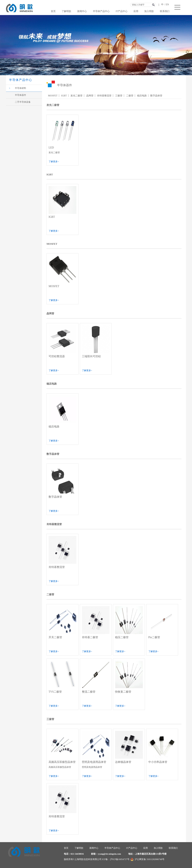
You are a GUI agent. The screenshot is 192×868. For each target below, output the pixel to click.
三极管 (119, 96)
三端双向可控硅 (91, 356)
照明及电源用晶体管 (94, 762)
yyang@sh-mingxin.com (109, 854)
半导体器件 (20, 95)
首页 (53, 11)
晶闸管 (90, 96)
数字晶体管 (156, 96)
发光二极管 (76, 96)
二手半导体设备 (23, 102)
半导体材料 (20, 88)
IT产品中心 (122, 11)
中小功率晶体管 (158, 762)
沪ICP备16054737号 (120, 859)
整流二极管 (89, 692)
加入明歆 (149, 11)
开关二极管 (55, 637)
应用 (136, 11)
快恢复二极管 (123, 692)
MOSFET (53, 96)
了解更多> (54, 162)
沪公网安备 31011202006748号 (147, 859)
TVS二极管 (55, 692)
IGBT (64, 96)
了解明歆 (66, 11)
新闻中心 (82, 11)
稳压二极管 (122, 637)
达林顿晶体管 (123, 762)
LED (51, 148)
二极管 (130, 96)
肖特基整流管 (104, 96)
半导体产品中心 (101, 11)
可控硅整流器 (57, 356)
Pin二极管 (154, 637)
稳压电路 (142, 96)
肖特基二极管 (90, 637)
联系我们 (165, 11)
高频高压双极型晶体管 (62, 762)
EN (167, 4)
